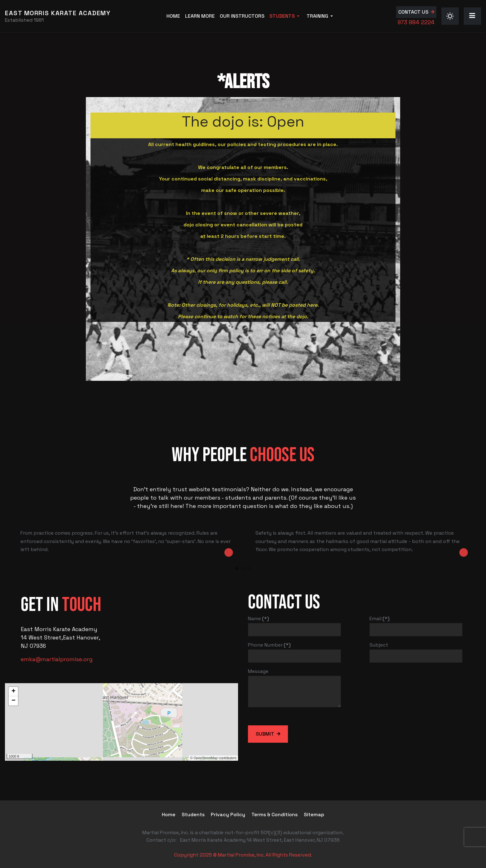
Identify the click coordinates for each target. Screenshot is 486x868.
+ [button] (13, 692)
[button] (285, 16)
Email (380, 619)
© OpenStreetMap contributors (213, 758)
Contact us (413, 12)
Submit (265, 734)
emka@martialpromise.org (57, 659)
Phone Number (269, 645)
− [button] (13, 701)
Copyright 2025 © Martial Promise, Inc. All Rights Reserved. (243, 855)
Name (258, 619)
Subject (379, 645)
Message (258, 671)
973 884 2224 (416, 22)
